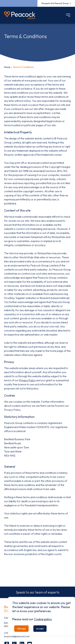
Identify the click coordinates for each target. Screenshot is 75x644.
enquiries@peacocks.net (17, 636)
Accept (40, 629)
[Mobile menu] (68, 15)
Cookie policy (43, 619)
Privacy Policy (27, 380)
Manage (21, 629)
